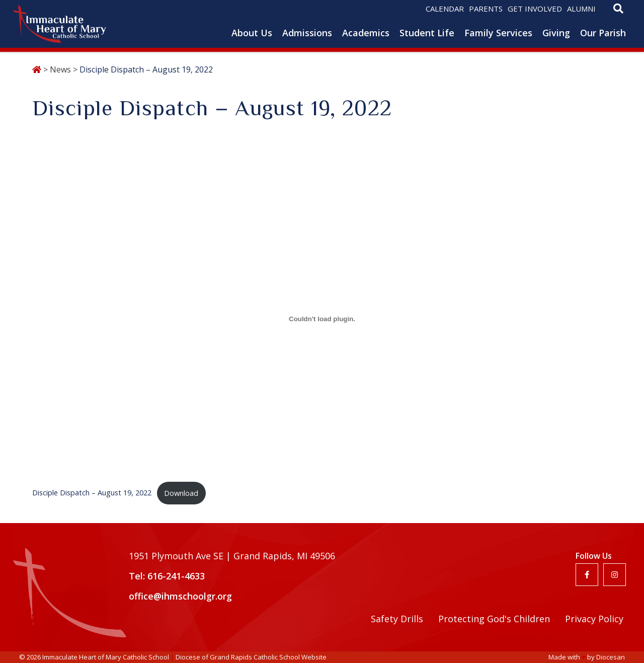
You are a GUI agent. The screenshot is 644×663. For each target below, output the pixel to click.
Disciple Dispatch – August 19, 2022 (92, 493)
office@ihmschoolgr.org (180, 596)
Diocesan (611, 657)
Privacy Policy (594, 619)
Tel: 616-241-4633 (167, 576)
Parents (486, 9)
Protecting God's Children (494, 619)
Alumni (581, 9)
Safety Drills (397, 619)
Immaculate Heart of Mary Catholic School (106, 657)
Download (181, 493)
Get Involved (535, 9)
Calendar (445, 9)
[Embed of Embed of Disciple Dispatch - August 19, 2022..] (322, 319)
